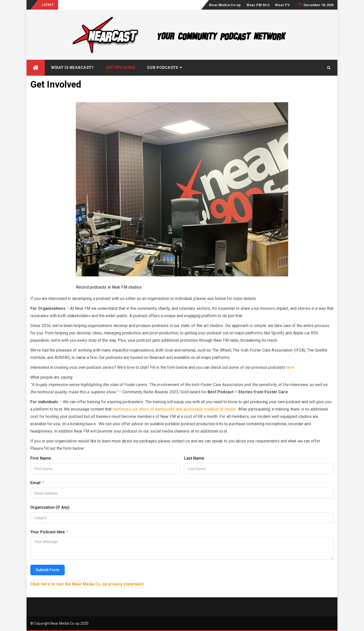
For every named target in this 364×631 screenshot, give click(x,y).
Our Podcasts (162, 67)
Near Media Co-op (225, 5)
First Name (41, 458)
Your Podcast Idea (48, 532)
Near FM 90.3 (258, 5)
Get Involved (120, 67)
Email (36, 483)
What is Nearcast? (72, 67)
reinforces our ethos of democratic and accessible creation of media (174, 409)
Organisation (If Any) (50, 507)
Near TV (282, 5)
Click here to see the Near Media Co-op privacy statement (87, 584)
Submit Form (48, 570)
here (290, 367)
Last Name (194, 458)
